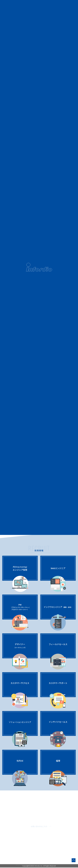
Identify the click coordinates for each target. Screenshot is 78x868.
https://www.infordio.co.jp (25, 865)
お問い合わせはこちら (39, 827)
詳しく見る (39, 417)
